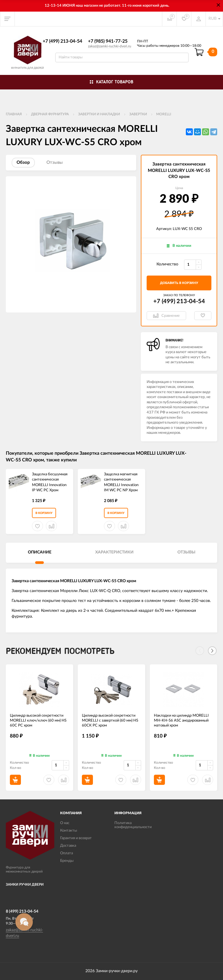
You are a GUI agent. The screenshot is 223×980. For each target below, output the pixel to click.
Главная (14, 114)
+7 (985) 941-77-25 (108, 41)
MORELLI (164, 114)
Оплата (66, 853)
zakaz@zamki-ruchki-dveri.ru (110, 46)
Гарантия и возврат (76, 838)
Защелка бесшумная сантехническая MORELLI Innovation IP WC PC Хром (50, 482)
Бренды (67, 861)
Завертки (138, 114)
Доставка (68, 846)
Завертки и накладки (99, 114)
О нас (65, 823)
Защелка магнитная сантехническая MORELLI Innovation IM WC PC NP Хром (121, 482)
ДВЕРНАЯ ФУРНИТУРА (50, 114)
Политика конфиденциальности (133, 825)
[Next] (212, 651)
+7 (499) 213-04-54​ (62, 41)
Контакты (69, 831)
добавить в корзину (179, 283)
